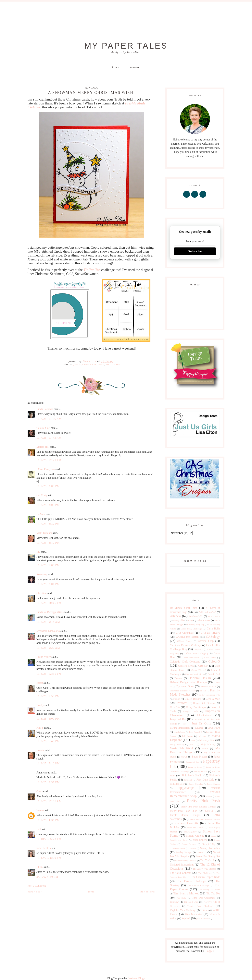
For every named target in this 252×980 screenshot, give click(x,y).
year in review (203, 918)
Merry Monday (177, 744)
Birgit (40, 683)
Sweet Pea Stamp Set (208, 856)
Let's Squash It (196, 732)
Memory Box (207, 740)
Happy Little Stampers (205, 703)
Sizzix (214, 836)
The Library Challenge (198, 885)
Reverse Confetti (186, 823)
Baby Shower (203, 620)
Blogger (209, 951)
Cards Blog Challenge (191, 629)
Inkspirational (205, 715)
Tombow (174, 902)
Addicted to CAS (207, 612)
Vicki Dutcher (44, 533)
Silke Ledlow (44, 848)
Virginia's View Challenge (183, 910)
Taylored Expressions (182, 865)
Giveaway (181, 703)
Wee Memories (194, 914)
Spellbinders (200, 840)
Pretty (208, 796)
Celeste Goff (43, 428)
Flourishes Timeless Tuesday (183, 691)
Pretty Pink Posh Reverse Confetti (199, 807)
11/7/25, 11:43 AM (49, 438)
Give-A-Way (213, 699)
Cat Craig (42, 495)
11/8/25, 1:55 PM (48, 696)
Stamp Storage (189, 844)
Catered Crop (206, 641)
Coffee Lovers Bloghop (196, 653)
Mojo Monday (208, 744)
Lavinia (199, 728)
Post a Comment (37, 886)
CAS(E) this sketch (187, 637)
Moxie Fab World (181, 748)
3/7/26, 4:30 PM (47, 877)
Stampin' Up (209, 844)
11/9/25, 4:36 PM (48, 820)
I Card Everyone (46, 469)
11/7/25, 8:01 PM (48, 584)
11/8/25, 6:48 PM (48, 741)
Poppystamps (185, 788)
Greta (39, 791)
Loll (39, 829)
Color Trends (210, 658)
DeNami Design (200, 678)
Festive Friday (208, 687)
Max (193, 740)
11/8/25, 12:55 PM (49, 674)
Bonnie (40, 750)
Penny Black (200, 771)
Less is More (179, 732)
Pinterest (188, 780)
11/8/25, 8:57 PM (48, 782)
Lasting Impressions (180, 728)
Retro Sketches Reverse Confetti (205, 819)
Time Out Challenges (204, 898)
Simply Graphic (195, 836)
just (184, 724)
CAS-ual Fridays (210, 633)
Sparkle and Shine (179, 840)
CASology (213, 637)
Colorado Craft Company (185, 662)
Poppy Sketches (196, 784)
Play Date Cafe (205, 780)
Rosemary (42, 574)
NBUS (184, 757)
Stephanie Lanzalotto (48, 631)
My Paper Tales (126, 46)
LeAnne (41, 514)
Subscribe (195, 251)
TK (38, 552)
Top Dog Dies (191, 902)
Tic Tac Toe (113, 364)
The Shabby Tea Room (209, 890)
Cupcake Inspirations (195, 674)
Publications (210, 811)
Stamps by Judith (210, 848)
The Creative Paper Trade (205, 877)
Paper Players (200, 757)
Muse (205, 748)
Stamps (192, 848)
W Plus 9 (205, 910)
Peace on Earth (195, 767)
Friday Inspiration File (209, 695)
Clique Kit (198, 649)
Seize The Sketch (195, 828)
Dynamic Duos (185, 686)
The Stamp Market (186, 893)
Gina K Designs (193, 699)
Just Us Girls (201, 723)
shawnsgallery (190, 832)
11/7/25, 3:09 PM (48, 505)
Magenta (202, 736)
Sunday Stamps (184, 852)
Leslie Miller (44, 657)
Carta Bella (213, 629)
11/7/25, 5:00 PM (48, 565)
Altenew (176, 616)
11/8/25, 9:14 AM (48, 622)
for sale (203, 691)
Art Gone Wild (196, 616)
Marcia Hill (43, 447)
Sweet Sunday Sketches (186, 861)
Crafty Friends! (199, 670)
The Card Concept (181, 873)
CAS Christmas (185, 633)
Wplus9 (186, 918)
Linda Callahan (45, 409)
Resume (135, 67)
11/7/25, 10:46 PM (49, 603)
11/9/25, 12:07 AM (49, 801)
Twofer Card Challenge (200, 906)
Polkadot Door (177, 784)
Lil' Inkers (188, 736)
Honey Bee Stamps (196, 707)
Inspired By (178, 719)
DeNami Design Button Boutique (189, 682)
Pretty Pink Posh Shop (184, 811)
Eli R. (40, 867)
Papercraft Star (192, 762)
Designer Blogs (136, 978)
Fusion (177, 699)
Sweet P (201, 852)
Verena (40, 810)
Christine (41, 593)
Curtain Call (214, 674)
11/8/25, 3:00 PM (48, 719)
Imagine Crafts (191, 711)
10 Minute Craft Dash (184, 608)
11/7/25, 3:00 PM (48, 486)
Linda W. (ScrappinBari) (50, 612)
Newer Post (148, 892)
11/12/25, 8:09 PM (49, 858)
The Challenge (205, 873)
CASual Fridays (185, 641)
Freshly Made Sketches (89, 364)
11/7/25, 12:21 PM (49, 460)
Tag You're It (207, 860)
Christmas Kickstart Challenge (186, 645)
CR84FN (203, 666)
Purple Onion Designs (185, 815)
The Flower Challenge (191, 881)
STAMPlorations (177, 848)
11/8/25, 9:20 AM (48, 648)
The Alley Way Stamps (204, 869)
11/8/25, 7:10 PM (48, 764)
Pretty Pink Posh (203, 801)
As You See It (214, 616)
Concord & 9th (186, 666)
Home (116, 67)
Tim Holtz (181, 898)
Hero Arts (175, 707)
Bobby (40, 705)
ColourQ (214, 661)
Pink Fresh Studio (192, 776)
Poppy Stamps (214, 784)
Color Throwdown (191, 658)
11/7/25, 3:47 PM (48, 524)
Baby (190, 620)
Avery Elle (178, 620)
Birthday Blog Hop (196, 625)
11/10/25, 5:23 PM (49, 839)
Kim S (40, 728)
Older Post (35, 892)
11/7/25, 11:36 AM (49, 419)
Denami (178, 678)
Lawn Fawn (214, 728)
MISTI (192, 744)
